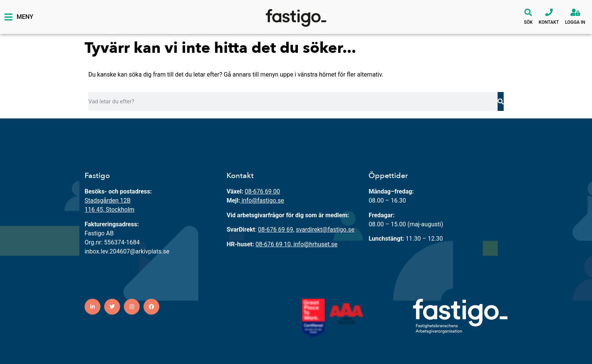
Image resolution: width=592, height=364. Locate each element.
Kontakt (549, 22)
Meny (25, 17)
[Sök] (528, 12)
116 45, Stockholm (109, 210)
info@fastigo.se (263, 200)
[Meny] (8, 17)
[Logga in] (575, 12)
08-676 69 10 (273, 244)
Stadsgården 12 (106, 200)
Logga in (575, 22)
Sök (528, 22)
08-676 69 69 (275, 230)
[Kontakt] (549, 12)
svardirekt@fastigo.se (325, 230)
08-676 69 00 (262, 191)
